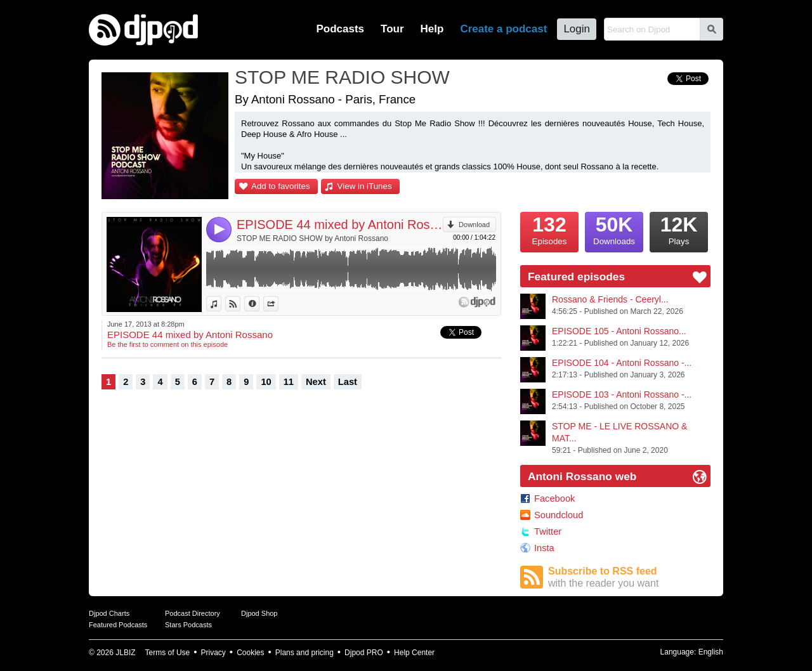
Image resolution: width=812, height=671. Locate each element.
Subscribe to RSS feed (629, 577)
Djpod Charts (109, 613)
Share (278, 304)
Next (316, 382)
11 (289, 382)
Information (259, 304)
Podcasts (340, 29)
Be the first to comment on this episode (167, 344)
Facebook (554, 498)
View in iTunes (365, 186)
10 (266, 382)
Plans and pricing (304, 653)
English (711, 652)
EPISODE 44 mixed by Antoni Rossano (340, 225)
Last (348, 382)
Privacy (213, 653)
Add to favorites (281, 186)
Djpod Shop (259, 613)
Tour (392, 29)
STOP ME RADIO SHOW (342, 77)
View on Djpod (240, 304)
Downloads (614, 229)
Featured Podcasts (118, 625)
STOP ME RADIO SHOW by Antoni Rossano (312, 238)
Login (577, 29)
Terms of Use (168, 653)
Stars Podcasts (188, 625)
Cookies (250, 653)
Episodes (549, 229)
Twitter (548, 531)
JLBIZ (125, 653)
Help (432, 29)
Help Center (414, 653)
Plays (679, 229)
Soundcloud (559, 515)
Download (474, 225)
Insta (544, 548)
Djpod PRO (364, 653)
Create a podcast (503, 29)
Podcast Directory (193, 613)
